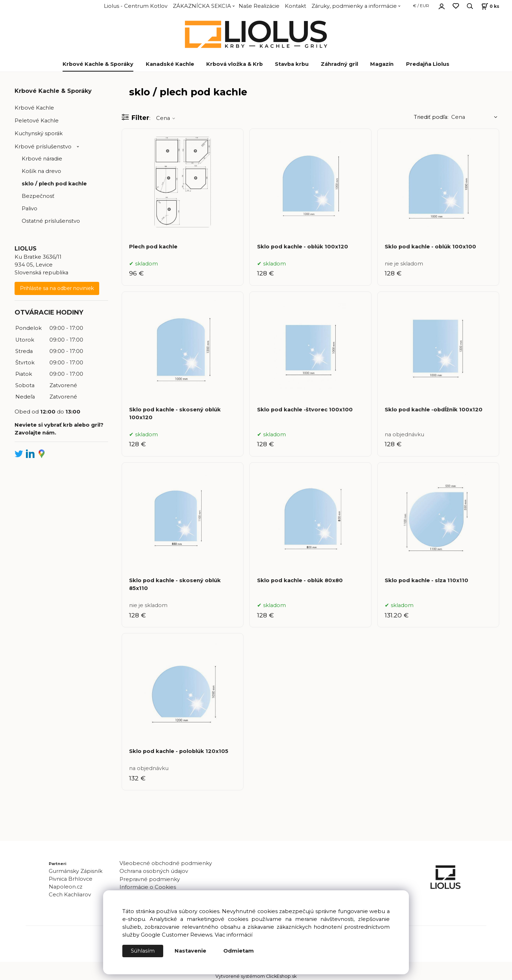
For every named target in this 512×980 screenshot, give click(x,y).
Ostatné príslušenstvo (51, 221)
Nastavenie (191, 951)
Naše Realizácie (259, 6)
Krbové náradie (42, 159)
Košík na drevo (41, 171)
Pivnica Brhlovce (72, 879)
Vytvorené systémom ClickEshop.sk (256, 976)
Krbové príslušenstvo (43, 147)
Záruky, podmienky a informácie (354, 6)
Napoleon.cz (66, 887)
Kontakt (295, 6)
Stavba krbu (292, 64)
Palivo (30, 209)
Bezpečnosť (38, 196)
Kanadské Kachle (170, 64)
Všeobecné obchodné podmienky (166, 863)
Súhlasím (143, 951)
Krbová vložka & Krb (234, 64)
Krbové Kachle (34, 108)
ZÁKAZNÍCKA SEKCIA (202, 6)
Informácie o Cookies (148, 887)
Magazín (382, 64)
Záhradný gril (339, 64)
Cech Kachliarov (70, 895)
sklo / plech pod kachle (54, 184)
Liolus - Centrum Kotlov (136, 6)
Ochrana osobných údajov (154, 871)
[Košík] (489, 6)
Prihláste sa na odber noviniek (57, 288)
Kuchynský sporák (39, 133)
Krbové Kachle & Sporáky (98, 64)
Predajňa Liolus (428, 64)
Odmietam (239, 951)
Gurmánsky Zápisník (76, 871)
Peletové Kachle (37, 121)
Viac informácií (234, 935)
